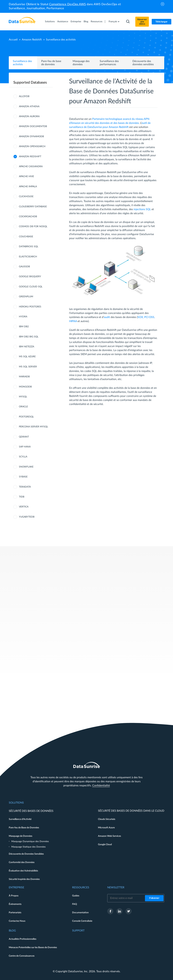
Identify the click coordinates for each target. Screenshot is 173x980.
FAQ (75, 904)
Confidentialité (101, 786)
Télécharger (162, 22)
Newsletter (116, 887)
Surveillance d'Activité (20, 819)
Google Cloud (105, 845)
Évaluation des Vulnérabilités (23, 871)
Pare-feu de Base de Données (24, 828)
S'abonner (154, 898)
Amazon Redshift (32, 40)
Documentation (80, 913)
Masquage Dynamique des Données (30, 841)
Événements (15, 904)
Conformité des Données (22, 862)
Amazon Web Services (109, 836)
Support (78, 931)
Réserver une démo (142, 22)
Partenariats (15, 913)
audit (107, 317)
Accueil (13, 40)
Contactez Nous (17, 921)
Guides (76, 896)
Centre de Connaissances (22, 956)
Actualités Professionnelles (23, 939)
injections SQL (142, 209)
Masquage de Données (21, 836)
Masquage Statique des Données (28, 847)
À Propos (14, 896)
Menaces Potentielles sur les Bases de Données (33, 947)
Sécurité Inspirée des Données (24, 879)
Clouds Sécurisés (107, 819)
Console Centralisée (82, 921)
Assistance (63, 22)
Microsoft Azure (106, 828)
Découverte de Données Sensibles (26, 854)
